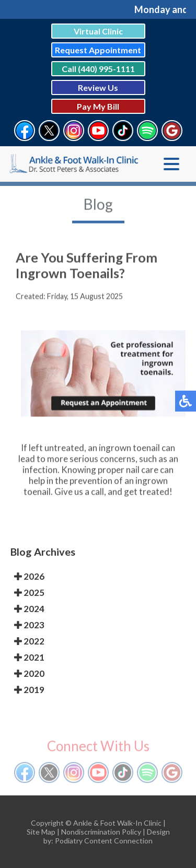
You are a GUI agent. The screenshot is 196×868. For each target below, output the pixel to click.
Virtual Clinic (98, 31)
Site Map (41, 832)
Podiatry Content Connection (104, 841)
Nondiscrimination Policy (101, 832)
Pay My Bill (98, 106)
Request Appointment (98, 50)
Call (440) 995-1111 (98, 69)
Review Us (98, 87)
